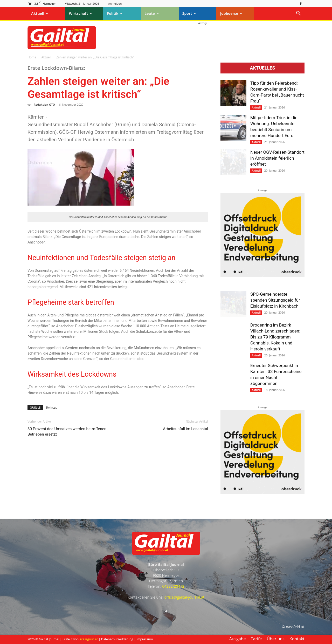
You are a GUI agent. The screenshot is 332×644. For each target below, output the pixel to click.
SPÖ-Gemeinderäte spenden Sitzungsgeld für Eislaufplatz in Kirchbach (275, 300)
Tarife (256, 639)
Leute (152, 13)
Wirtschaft (81, 13)
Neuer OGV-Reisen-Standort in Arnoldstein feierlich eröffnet (277, 158)
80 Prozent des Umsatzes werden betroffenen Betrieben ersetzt (67, 432)
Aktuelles (262, 68)
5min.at (51, 407)
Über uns (276, 639)
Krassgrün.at (89, 639)
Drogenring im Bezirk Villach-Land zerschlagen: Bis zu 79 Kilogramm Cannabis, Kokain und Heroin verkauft (275, 337)
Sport (189, 13)
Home (32, 57)
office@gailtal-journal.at (184, 597)
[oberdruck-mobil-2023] (262, 276)
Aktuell (40, 13)
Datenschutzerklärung (117, 639)
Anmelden (115, 4)
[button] (298, 14)
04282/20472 (173, 586)
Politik (115, 13)
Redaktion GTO (44, 104)
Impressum (145, 639)
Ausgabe (238, 639)
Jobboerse (231, 13)
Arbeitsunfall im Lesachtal (185, 429)
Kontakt (297, 639)
